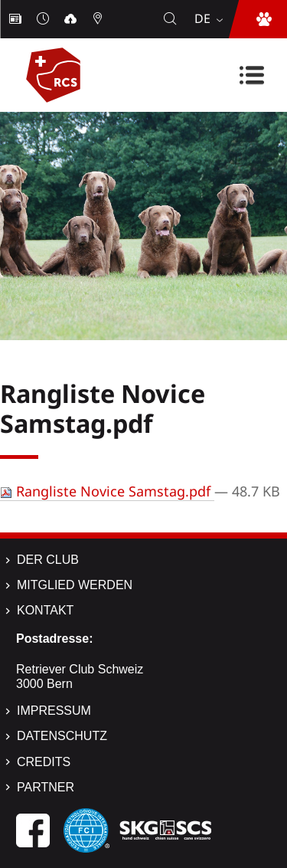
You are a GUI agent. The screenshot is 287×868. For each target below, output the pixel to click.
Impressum (54, 711)
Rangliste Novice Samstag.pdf (107, 491)
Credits (44, 762)
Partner (46, 787)
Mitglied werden (75, 585)
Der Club (48, 560)
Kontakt (45, 610)
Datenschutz (62, 736)
